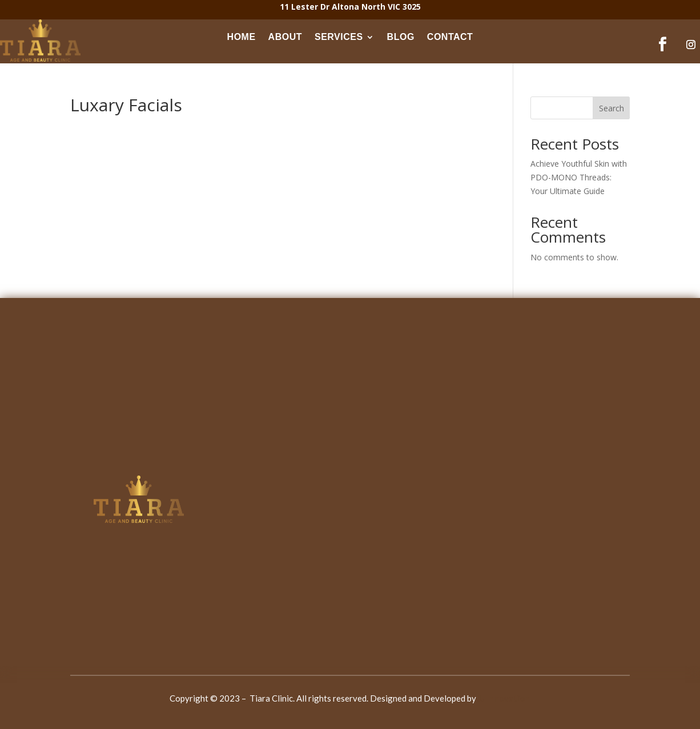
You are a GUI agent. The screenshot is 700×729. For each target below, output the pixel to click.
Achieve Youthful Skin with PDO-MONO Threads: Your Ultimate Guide (579, 177)
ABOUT (285, 37)
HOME (242, 37)
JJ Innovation (504, 698)
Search (612, 108)
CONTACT (450, 37)
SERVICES (339, 37)
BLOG (401, 37)
